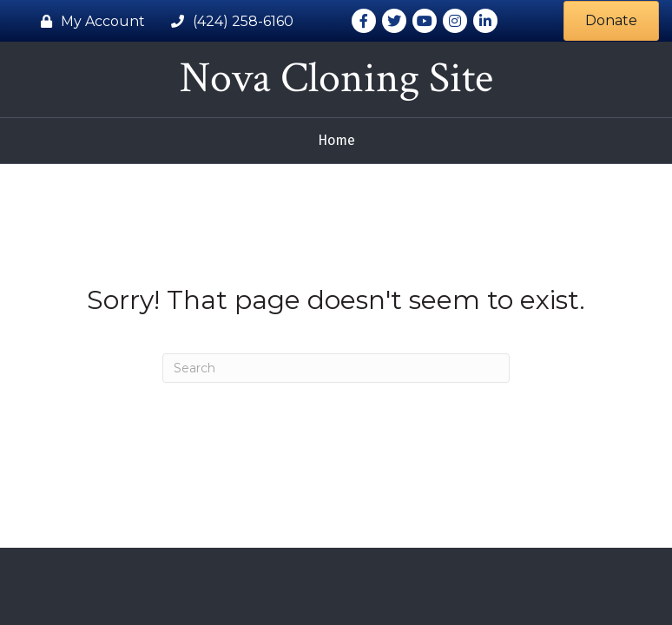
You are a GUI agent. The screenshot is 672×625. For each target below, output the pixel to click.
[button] (611, 20)
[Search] (336, 368)
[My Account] (89, 21)
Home (336, 140)
